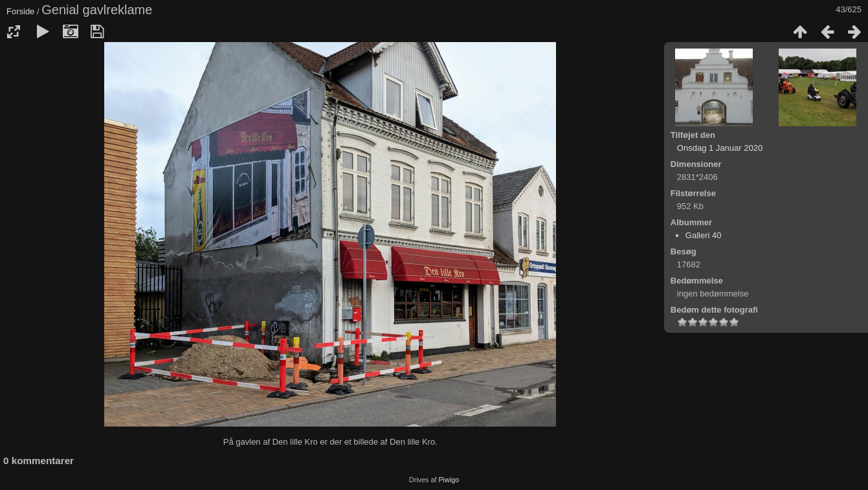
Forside (20, 11)
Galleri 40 (704, 235)
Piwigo (449, 480)
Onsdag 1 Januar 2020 (720, 148)
